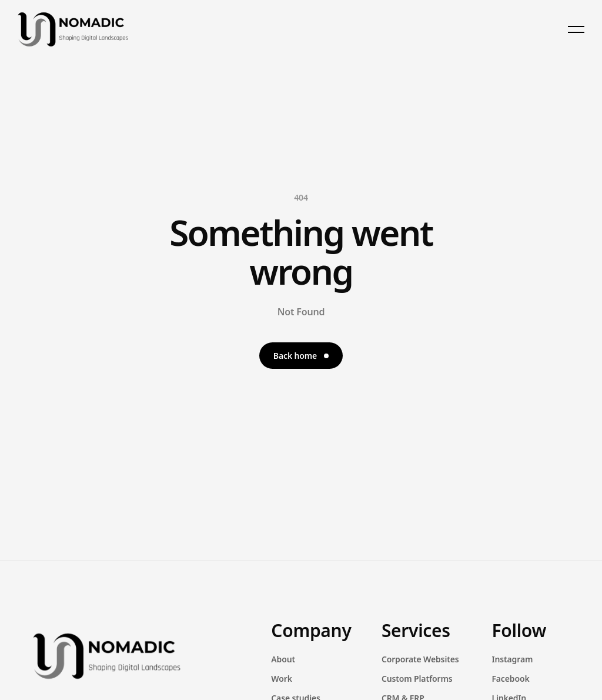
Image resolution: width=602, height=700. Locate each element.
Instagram (512, 659)
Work (281, 679)
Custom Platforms (417, 679)
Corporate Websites (420, 659)
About (283, 659)
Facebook (510, 679)
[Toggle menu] (576, 29)
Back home (301, 356)
